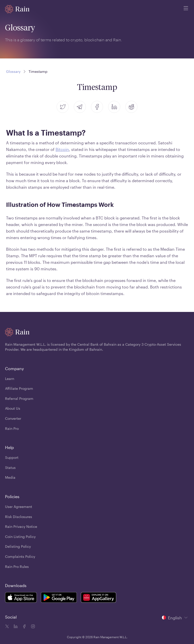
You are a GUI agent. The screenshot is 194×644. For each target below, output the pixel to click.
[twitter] (63, 107)
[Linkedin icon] (15, 627)
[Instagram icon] (32, 627)
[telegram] (80, 107)
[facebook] (97, 107)
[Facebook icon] (24, 627)
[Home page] (17, 9)
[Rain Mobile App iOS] (21, 598)
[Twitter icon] (7, 627)
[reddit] (131, 107)
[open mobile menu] (186, 9)
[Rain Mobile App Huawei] (99, 598)
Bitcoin (62, 149)
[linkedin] (114, 107)
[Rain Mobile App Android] (59, 598)
